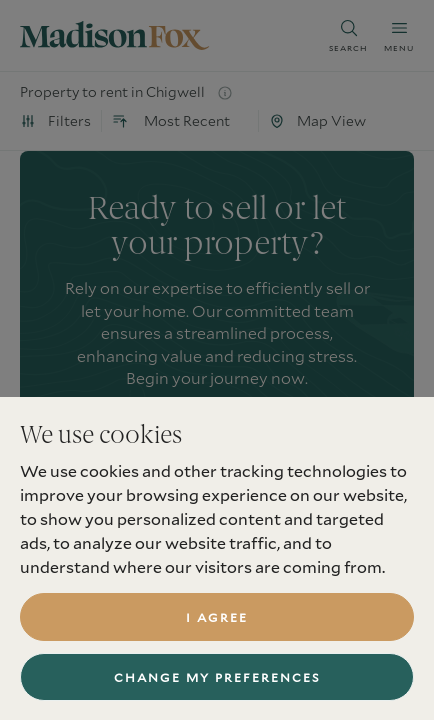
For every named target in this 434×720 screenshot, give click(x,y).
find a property (217, 501)
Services (52, 712)
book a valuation (217, 437)
